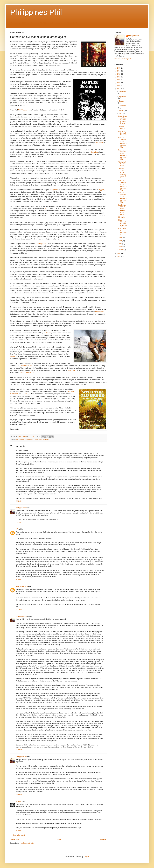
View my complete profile (123, 59)
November (122, 96)
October (121, 101)
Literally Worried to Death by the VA (123, 223)
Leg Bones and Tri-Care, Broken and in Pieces (122, 210)
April (120, 244)
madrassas (99, 312)
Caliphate (72, 370)
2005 (119, 256)
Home (59, 839)
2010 (119, 80)
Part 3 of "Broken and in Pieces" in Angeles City (123, 185)
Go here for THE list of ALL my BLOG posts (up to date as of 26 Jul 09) (44, 23)
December (122, 91)
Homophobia (38, 440)
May (120, 241)
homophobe (41, 244)
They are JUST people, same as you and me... (122, 173)
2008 (119, 86)
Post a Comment (19, 835)
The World (46, 440)
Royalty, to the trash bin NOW (122, 133)
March (121, 247)
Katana (48, 333)
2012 (119, 74)
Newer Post (15, 839)
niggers (101, 190)
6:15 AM (19, 580)
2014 (119, 71)
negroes (55, 190)
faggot (47, 208)
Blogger (86, 857)
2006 (119, 253)
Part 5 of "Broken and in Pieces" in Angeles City (123, 142)
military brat (94, 152)
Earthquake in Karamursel (123, 231)
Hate (32, 440)
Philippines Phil (36, 12)
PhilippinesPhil (21, 508)
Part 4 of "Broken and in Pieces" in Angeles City (123, 155)
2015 (119, 68)
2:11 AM (19, 501)
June (121, 238)
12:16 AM (19, 795)
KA (17, 529)
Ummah (13, 356)
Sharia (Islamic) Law (27, 373)
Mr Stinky (122, 217)
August (121, 111)
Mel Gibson (22, 110)
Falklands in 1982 (26, 366)
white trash (99, 143)
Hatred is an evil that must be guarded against (122, 120)
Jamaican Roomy (122, 127)
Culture (27, 440)
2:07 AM (19, 831)
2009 (119, 83)
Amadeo (19, 801)
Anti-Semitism (20, 440)
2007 (119, 89)
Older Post (103, 839)
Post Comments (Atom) (27, 843)
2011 (119, 77)
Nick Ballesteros (22, 586)
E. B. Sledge (26, 394)
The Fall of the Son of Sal (122, 164)
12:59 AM (19, 609)
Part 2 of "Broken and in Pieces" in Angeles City (123, 197)
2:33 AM (19, 522)
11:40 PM (19, 750)
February (122, 250)
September (122, 106)
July (120, 114)
